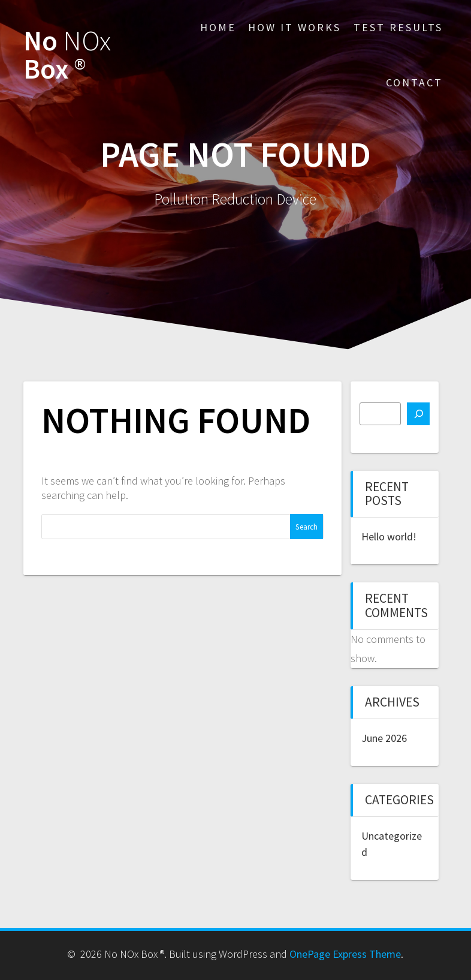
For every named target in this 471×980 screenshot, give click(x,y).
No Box (67, 55)
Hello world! (389, 536)
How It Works (295, 27)
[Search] (418, 414)
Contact (414, 82)
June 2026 (384, 738)
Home (218, 27)
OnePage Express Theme (345, 954)
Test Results (398, 27)
